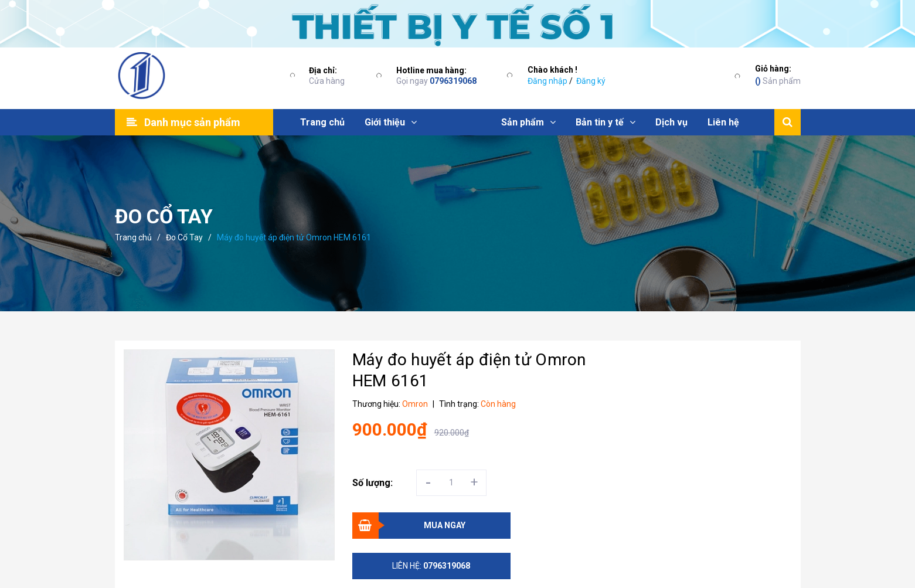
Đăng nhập (547, 81)
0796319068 (453, 81)
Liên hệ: (431, 566)
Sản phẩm (778, 74)
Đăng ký (591, 81)
